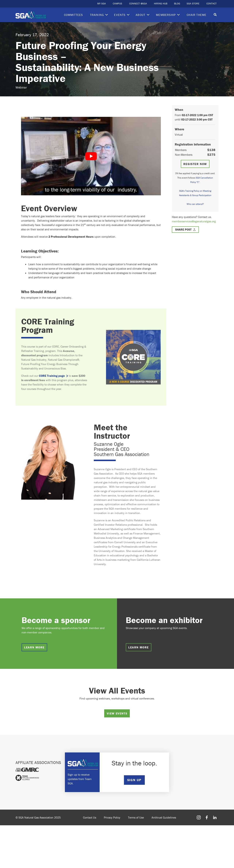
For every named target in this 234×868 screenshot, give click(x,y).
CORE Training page (52, 376)
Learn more (34, 647)
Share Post (183, 229)
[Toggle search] (215, 15)
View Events (117, 713)
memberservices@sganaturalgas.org (194, 221)
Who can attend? (195, 204)
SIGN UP (134, 780)
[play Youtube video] (91, 156)
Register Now (195, 164)
